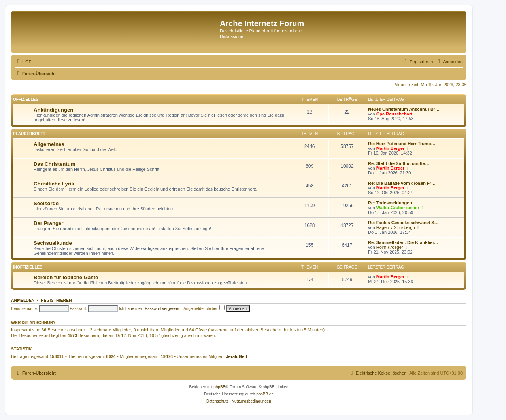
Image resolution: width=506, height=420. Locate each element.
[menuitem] (23, 62)
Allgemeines (49, 144)
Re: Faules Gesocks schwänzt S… (403, 223)
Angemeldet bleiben (204, 309)
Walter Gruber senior (398, 208)
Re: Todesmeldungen (390, 203)
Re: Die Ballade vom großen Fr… (402, 183)
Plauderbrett (29, 134)
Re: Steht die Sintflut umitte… (399, 163)
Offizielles (26, 99)
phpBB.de (265, 394)
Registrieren (56, 300)
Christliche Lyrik (54, 184)
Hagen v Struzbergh (396, 227)
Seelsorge (46, 203)
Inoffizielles (28, 267)
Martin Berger (391, 148)
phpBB (219, 387)
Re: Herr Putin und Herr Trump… (402, 144)
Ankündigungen (53, 110)
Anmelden (23, 300)
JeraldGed (236, 356)
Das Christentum (55, 164)
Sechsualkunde (53, 243)
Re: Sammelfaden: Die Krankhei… (403, 242)
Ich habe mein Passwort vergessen (150, 309)
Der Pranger (49, 223)
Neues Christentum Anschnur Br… (404, 109)
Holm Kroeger (390, 247)
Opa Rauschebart (394, 114)
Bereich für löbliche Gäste (66, 277)
